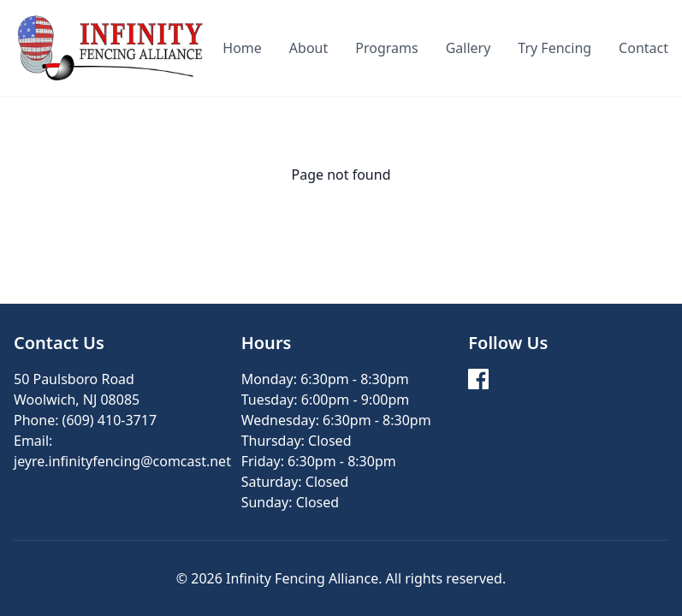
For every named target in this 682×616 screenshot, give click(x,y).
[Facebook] (478, 379)
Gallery (469, 48)
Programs (386, 48)
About (308, 48)
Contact (643, 48)
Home (242, 48)
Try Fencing (554, 48)
